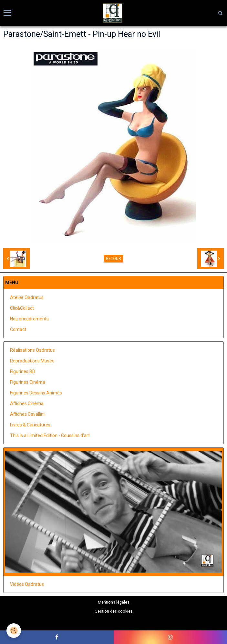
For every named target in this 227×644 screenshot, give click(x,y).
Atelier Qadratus (27, 297)
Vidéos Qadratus (27, 584)
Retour (113, 259)
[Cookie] (14, 631)
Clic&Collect (22, 308)
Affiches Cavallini (27, 414)
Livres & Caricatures (30, 425)
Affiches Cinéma (27, 403)
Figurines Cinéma (28, 382)
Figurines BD (23, 371)
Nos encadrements (29, 319)
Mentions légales (114, 602)
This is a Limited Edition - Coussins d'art (50, 435)
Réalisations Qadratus (32, 350)
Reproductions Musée (32, 361)
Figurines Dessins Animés (36, 393)
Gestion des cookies (114, 611)
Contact (18, 329)
